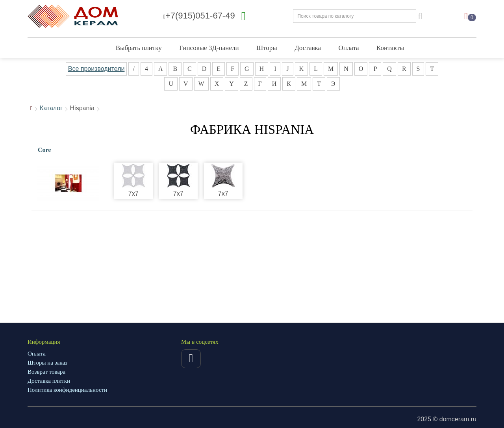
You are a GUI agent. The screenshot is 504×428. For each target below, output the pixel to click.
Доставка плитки (49, 381)
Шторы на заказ (47, 363)
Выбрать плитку (139, 48)
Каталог (51, 108)
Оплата (349, 48)
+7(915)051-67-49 (199, 16)
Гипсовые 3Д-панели (209, 48)
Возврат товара (46, 372)
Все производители (96, 69)
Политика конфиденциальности (67, 390)
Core (44, 150)
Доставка (308, 48)
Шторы (267, 48)
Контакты (390, 48)
